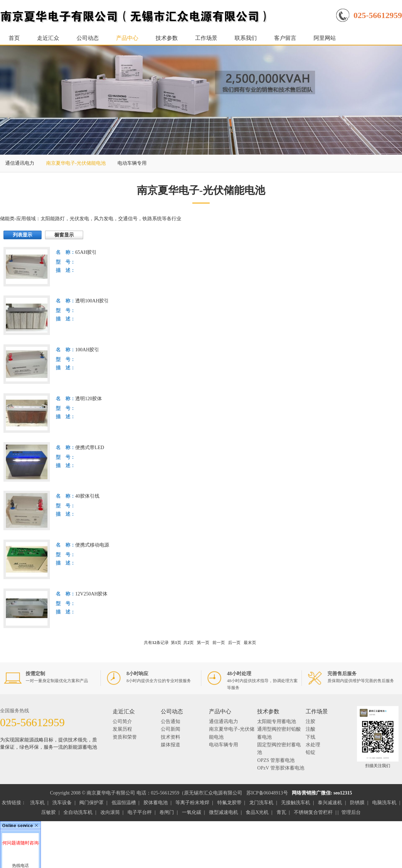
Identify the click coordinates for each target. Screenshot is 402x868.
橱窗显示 (64, 235)
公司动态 (88, 38)
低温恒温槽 (124, 803)
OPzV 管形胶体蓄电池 (281, 768)
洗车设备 (62, 803)
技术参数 (167, 38)
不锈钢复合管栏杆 (313, 812)
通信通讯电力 (20, 163)
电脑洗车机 (384, 803)
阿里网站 (325, 38)
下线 (311, 737)
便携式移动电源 (92, 545)
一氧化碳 (192, 812)
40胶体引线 (87, 496)
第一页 (203, 643)
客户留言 (285, 38)
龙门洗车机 (261, 803)
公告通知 (171, 721)
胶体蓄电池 (156, 803)
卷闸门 (167, 812)
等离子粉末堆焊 (192, 803)
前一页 (219, 643)
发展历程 (122, 729)
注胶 (311, 721)
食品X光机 (257, 812)
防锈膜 (357, 803)
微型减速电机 (224, 812)
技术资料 (171, 737)
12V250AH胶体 (91, 594)
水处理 (313, 745)
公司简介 (122, 721)
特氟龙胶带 (229, 803)
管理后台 (351, 812)
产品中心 (127, 38)
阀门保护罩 (91, 803)
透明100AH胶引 (92, 301)
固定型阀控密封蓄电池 (279, 749)
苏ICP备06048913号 (267, 793)
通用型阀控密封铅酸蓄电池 (279, 733)
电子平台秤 (140, 812)
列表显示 (23, 235)
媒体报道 (171, 745)
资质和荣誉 (125, 737)
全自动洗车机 (78, 812)
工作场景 (206, 38)
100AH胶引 (87, 350)
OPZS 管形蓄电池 (276, 760)
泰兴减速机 (330, 803)
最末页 (250, 643)
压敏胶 (49, 812)
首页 (14, 38)
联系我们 (246, 38)
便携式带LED (90, 448)
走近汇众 (48, 38)
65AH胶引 (86, 252)
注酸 (311, 729)
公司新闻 (171, 729)
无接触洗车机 (296, 803)
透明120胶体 (89, 399)
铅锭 (311, 752)
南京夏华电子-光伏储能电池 (76, 163)
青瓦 (281, 812)
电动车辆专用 (132, 163)
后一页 (234, 643)
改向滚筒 (110, 812)
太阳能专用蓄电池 (277, 721)
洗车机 (37, 803)
